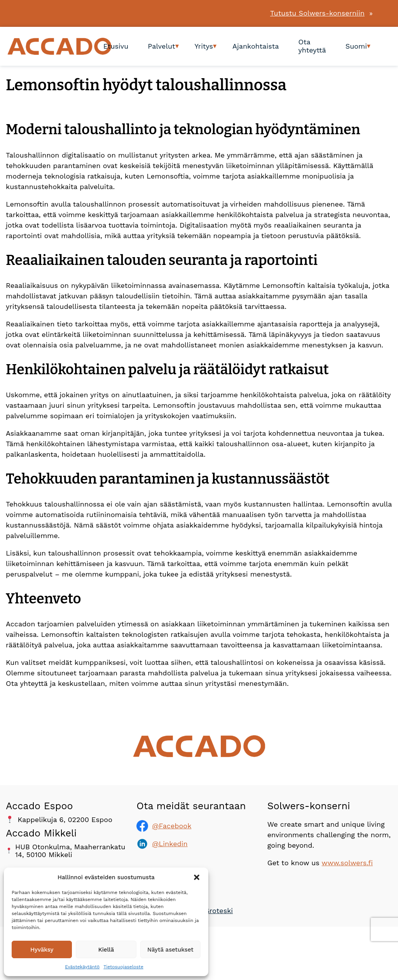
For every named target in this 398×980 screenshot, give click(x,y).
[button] (197, 877)
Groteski (219, 911)
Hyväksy (42, 950)
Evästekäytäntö (82, 967)
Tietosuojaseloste (123, 967)
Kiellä (106, 950)
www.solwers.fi (347, 863)
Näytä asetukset (170, 950)
